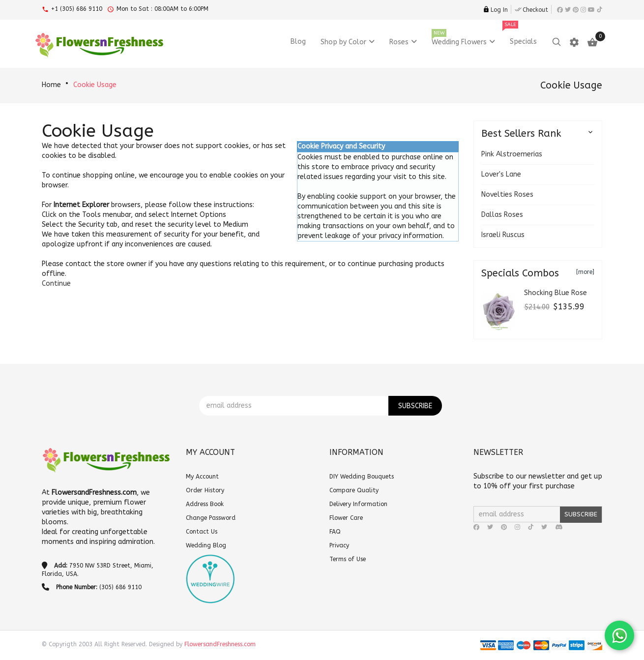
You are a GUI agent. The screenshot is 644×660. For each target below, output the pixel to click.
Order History (205, 490)
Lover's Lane (501, 174)
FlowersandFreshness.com (220, 644)
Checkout (531, 10)
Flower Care (346, 518)
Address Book (205, 504)
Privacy (339, 545)
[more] (585, 272)
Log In (495, 10)
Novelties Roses (507, 195)
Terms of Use (348, 559)
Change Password (211, 518)
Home (51, 85)
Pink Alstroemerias (512, 154)
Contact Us (202, 532)
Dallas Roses (502, 215)
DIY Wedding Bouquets (362, 477)
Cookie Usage (95, 85)
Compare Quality (354, 490)
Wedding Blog (206, 545)
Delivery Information (358, 504)
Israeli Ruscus (503, 235)
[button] (56, 284)
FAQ (335, 532)
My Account (202, 477)
